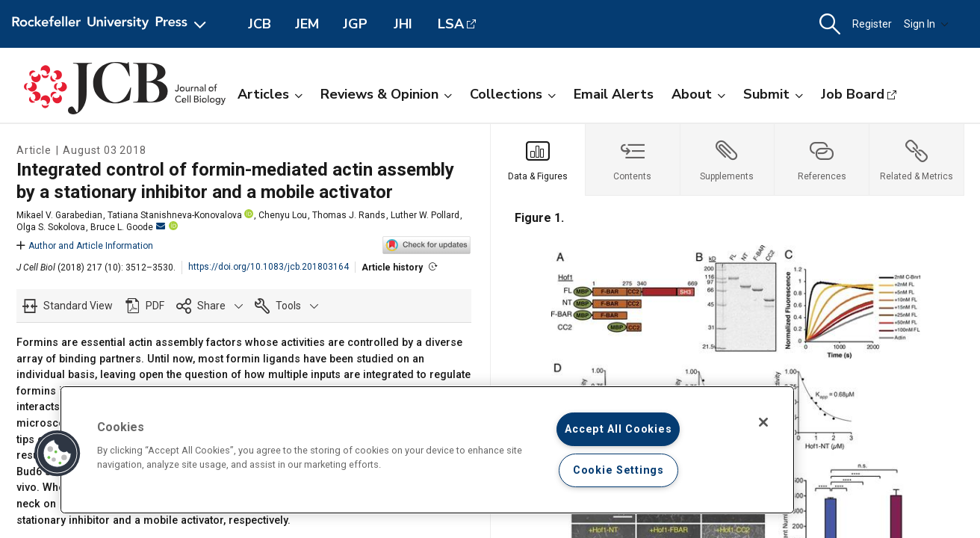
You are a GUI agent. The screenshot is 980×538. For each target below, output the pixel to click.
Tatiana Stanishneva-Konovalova (175, 215)
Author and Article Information (85, 246)
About (698, 94)
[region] (427, 450)
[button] (830, 24)
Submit (773, 94)
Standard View (78, 306)
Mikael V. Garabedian (59, 215)
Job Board (853, 94)
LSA (451, 24)
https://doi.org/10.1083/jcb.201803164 (269, 267)
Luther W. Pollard (425, 215)
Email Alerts (614, 94)
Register (872, 24)
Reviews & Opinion (386, 94)
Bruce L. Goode (128, 227)
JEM (307, 24)
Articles (270, 94)
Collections (513, 94)
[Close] (763, 422)
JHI (403, 24)
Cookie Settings (618, 470)
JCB (260, 24)
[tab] (538, 160)
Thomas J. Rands (349, 215)
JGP (355, 24)
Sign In (926, 24)
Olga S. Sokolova (51, 227)
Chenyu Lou (283, 215)
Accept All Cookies (618, 429)
